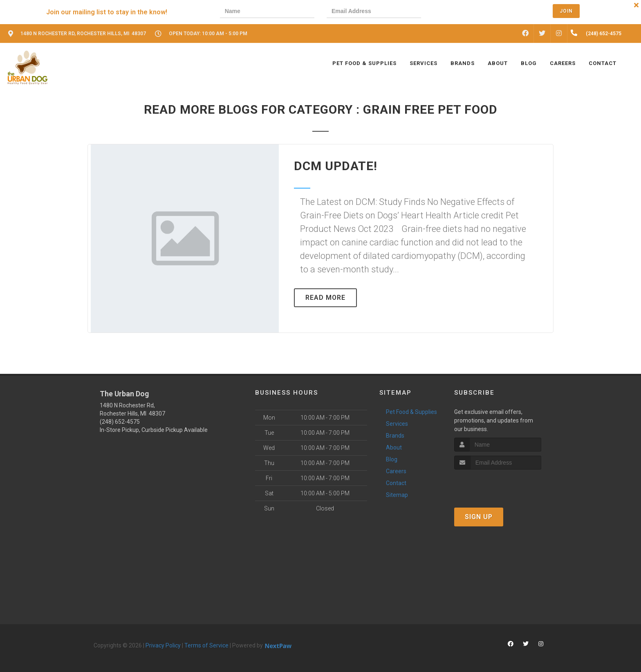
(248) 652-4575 (120, 422)
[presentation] (462, 12)
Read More (325, 298)
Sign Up (479, 517)
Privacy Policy (163, 645)
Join (566, 11)
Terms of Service (206, 645)
